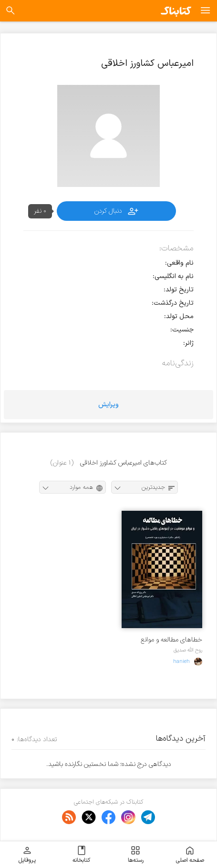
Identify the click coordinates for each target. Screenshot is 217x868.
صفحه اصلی (190, 855)
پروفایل (27, 855)
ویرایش (108, 405)
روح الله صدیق (188, 650)
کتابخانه (81, 855)
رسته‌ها (136, 855)
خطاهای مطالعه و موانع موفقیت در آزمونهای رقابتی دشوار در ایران (168, 640)
